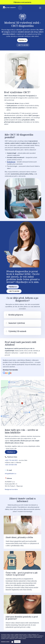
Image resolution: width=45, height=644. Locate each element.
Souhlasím (17, 642)
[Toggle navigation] (40, 8)
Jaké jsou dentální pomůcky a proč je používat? (22, 618)
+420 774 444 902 (20, 8)
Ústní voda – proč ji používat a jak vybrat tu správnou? (22, 574)
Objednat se (22, 40)
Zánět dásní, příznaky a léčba (19, 537)
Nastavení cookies (5, 642)
